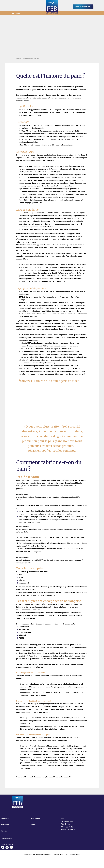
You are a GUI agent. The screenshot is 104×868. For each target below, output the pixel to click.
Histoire (4, 831)
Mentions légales (7, 838)
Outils (33, 825)
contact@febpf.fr (68, 829)
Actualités (5, 825)
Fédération (5, 819)
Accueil (19, 58)
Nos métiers (36, 819)
